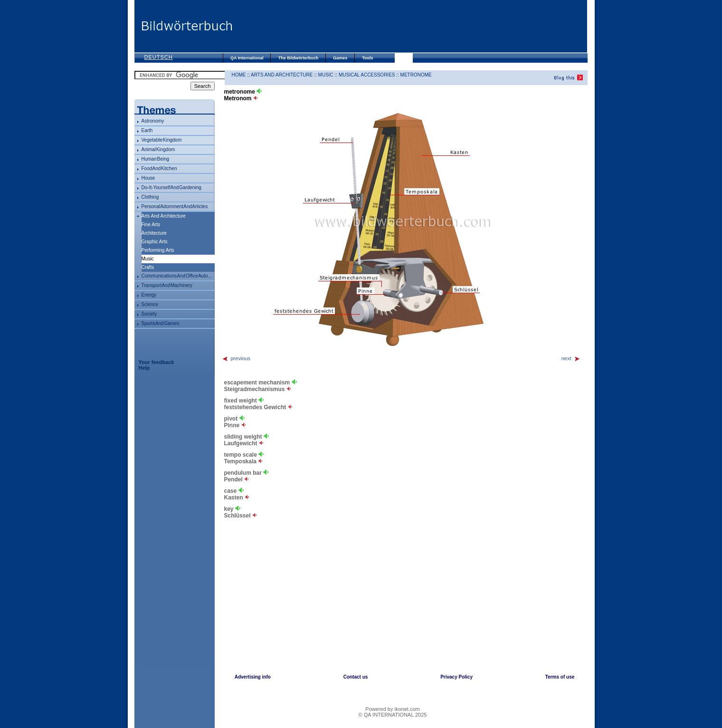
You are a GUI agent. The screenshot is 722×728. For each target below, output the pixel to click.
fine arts (151, 225)
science (150, 304)
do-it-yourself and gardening (171, 187)
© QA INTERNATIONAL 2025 (393, 715)
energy (149, 295)
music (326, 75)
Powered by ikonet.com (392, 709)
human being (156, 159)
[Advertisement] (410, 26)
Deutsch (159, 57)
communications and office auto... (177, 276)
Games (340, 58)
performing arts (158, 250)
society (149, 314)
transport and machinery (167, 285)
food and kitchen (159, 168)
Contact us (356, 677)
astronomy (153, 121)
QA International (247, 58)
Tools (367, 58)
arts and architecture (164, 216)
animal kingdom (158, 149)
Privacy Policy (456, 677)
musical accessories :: (370, 75)
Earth (147, 130)
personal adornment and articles (175, 206)
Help (144, 368)
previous (236, 358)
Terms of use (560, 677)
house (148, 178)
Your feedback (157, 362)
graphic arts (155, 242)
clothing (150, 197)
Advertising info (253, 677)
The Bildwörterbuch (299, 58)
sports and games (161, 323)
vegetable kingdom (162, 140)
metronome (416, 75)
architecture (154, 233)
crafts (148, 267)
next (571, 358)
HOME (239, 75)
